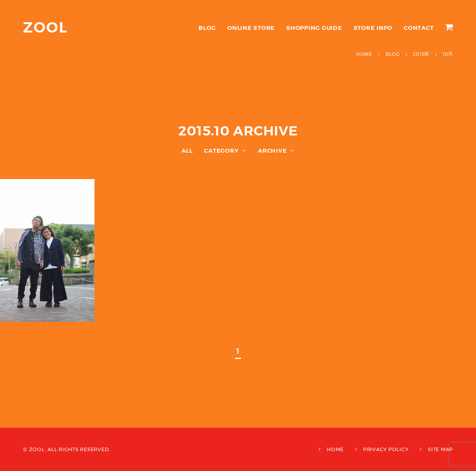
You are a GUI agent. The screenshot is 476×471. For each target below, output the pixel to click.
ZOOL (45, 27)
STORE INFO (373, 28)
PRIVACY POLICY (386, 449)
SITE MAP (440, 449)
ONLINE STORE (251, 28)
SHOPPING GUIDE (314, 28)
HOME (335, 449)
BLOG (207, 28)
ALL (187, 151)
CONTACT (419, 28)
